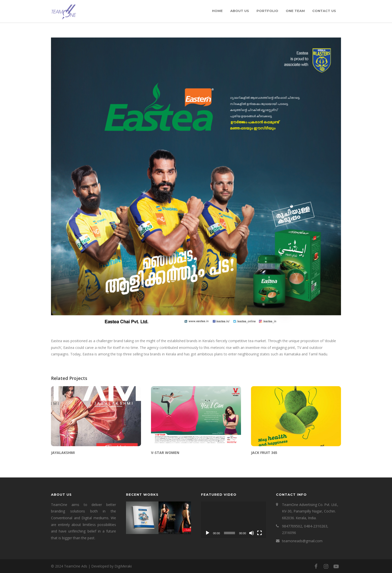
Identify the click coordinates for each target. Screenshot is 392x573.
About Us (240, 11)
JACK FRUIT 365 (264, 453)
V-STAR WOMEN (165, 453)
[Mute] (251, 533)
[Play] (207, 533)
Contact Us (324, 11)
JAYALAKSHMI (63, 453)
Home (217, 11)
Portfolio (267, 11)
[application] (233, 520)
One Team (295, 11)
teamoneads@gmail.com (302, 541)
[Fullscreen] (259, 533)
